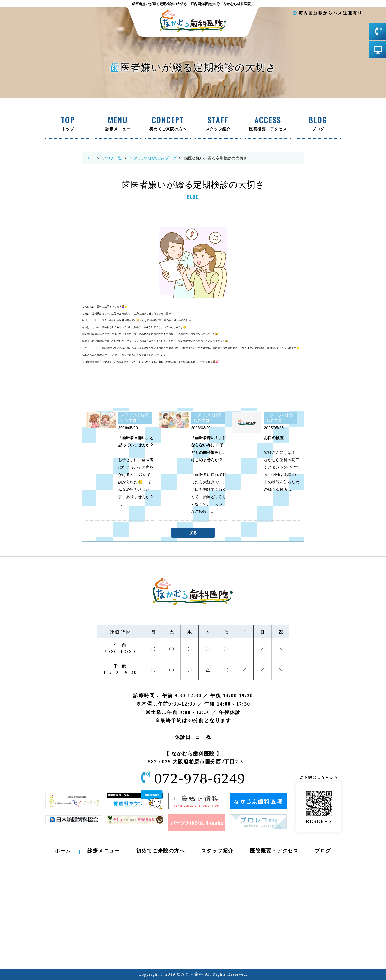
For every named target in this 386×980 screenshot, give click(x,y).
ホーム (63, 851)
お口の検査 (274, 438)
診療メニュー (118, 124)
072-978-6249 (200, 778)
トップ (68, 124)
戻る (193, 533)
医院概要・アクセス (268, 124)
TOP (91, 158)
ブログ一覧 (112, 158)
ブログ (318, 124)
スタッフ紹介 (218, 124)
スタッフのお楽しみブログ (153, 158)
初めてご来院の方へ (168, 124)
